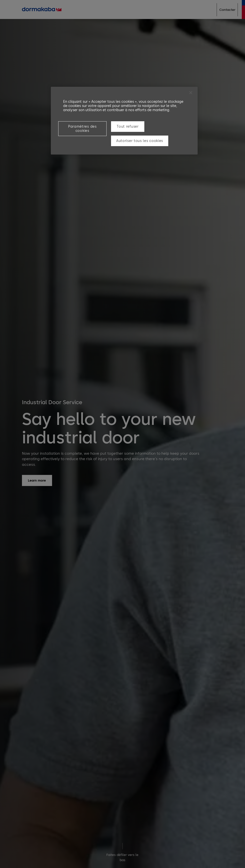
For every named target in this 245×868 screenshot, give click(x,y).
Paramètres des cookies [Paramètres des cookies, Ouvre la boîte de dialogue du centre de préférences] (82, 129)
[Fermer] (191, 93)
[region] (124, 121)
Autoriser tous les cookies (140, 141)
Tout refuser (128, 127)
